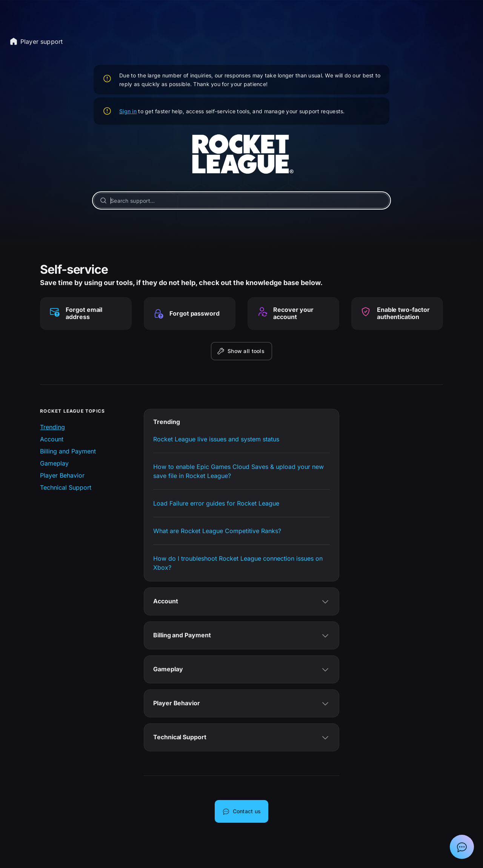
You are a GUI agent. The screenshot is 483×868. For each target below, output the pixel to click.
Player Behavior (62, 475)
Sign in (128, 111)
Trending (52, 427)
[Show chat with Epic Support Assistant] (462, 847)
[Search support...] (241, 200)
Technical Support (66, 487)
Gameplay (54, 463)
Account (52, 439)
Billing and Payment (68, 451)
